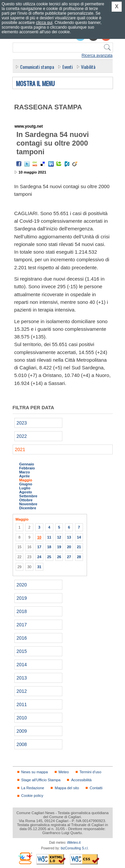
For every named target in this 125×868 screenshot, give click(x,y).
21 (79, 547)
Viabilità (88, 67)
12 (59, 537)
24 (39, 557)
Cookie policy (32, 796)
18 (49, 547)
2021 (20, 449)
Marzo (25, 472)
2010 (22, 718)
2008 (22, 744)
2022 (22, 436)
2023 (22, 423)
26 (59, 557)
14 (79, 537)
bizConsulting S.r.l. (74, 848)
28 (79, 557)
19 (59, 547)
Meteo (64, 772)
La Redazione (33, 788)
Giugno (26, 484)
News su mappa (35, 772)
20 (69, 547)
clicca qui (44, 23)
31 (39, 567)
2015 (22, 651)
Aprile (25, 476)
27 (69, 557)
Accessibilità (81, 780)
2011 (22, 704)
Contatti (96, 788)
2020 (22, 585)
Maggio (26, 480)
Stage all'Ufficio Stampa (41, 780)
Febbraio (27, 468)
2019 (22, 598)
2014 (22, 665)
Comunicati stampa (37, 67)
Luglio (25, 488)
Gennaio (27, 464)
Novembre (28, 504)
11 (49, 537)
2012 (22, 691)
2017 (22, 625)
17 (39, 547)
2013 (22, 678)
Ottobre (26, 500)
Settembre (28, 496)
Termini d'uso (90, 772)
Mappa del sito (67, 788)
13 (69, 537)
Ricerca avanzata (97, 56)
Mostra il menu (35, 84)
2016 (22, 638)
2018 (22, 611)
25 (49, 557)
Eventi (67, 67)
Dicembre (28, 508)
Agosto (26, 492)
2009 (22, 731)
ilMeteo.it (74, 843)
